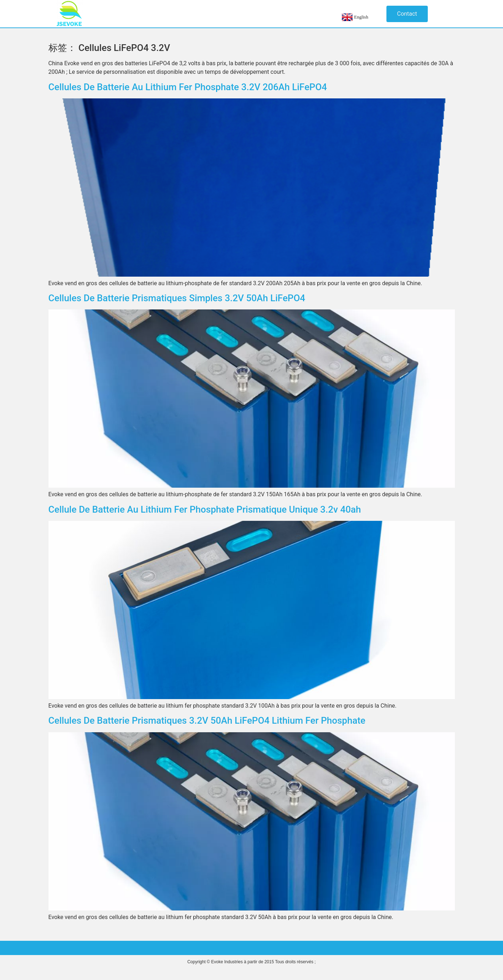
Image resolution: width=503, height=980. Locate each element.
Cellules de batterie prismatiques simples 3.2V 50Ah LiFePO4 (177, 298)
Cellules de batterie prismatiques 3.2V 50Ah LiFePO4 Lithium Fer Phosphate (207, 720)
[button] (407, 14)
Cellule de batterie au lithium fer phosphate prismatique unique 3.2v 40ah (205, 509)
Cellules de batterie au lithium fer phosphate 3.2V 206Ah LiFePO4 (188, 87)
